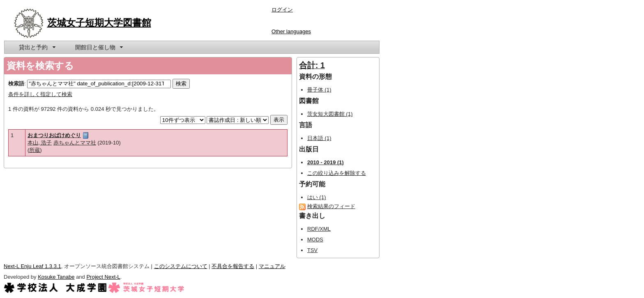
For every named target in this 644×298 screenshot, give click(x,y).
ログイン (282, 10)
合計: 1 (312, 65)
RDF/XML (319, 229)
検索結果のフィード (331, 206)
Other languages (291, 31)
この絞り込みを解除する (337, 173)
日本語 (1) (319, 138)
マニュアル (272, 266)
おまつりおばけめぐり (54, 135)
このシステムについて (181, 266)
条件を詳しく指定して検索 (40, 94)
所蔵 (34, 150)
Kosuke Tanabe (56, 277)
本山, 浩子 (40, 143)
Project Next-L (103, 277)
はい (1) (317, 197)
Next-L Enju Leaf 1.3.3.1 (32, 266)
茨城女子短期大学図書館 (99, 23)
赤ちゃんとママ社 (75, 143)
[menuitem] (37, 47)
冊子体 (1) (319, 90)
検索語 (16, 84)
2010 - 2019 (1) (325, 162)
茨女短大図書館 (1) (330, 114)
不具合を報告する (233, 266)
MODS (315, 240)
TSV (312, 250)
